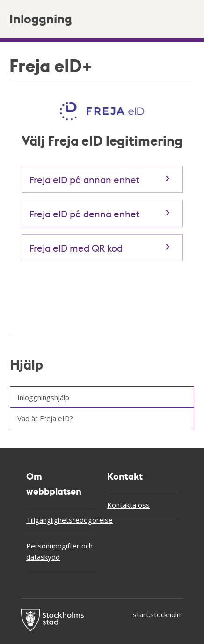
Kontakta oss (128, 505)
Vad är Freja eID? (45, 418)
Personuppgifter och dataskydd (59, 551)
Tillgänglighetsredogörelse (62, 520)
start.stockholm (158, 614)
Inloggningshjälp (43, 397)
